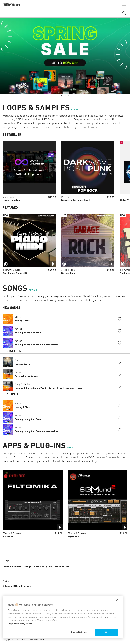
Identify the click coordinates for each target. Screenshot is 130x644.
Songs (28, 567)
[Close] (117, 600)
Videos (6, 586)
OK (107, 632)
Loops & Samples (12, 567)
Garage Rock (68, 273)
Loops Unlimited (12, 201)
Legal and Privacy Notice (20, 624)
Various (28, 331)
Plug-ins (26, 586)
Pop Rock (66, 197)
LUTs (16, 586)
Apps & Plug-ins (43, 567)
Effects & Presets (12, 533)
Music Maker (9, 197)
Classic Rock (68, 270)
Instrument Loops (12, 270)
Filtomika (8, 537)
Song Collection (48, 386)
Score (22, 319)
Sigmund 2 (73, 537)
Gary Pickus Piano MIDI (15, 273)
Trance (123, 197)
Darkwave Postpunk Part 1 (76, 201)
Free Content (62, 567)
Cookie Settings (79, 632)
